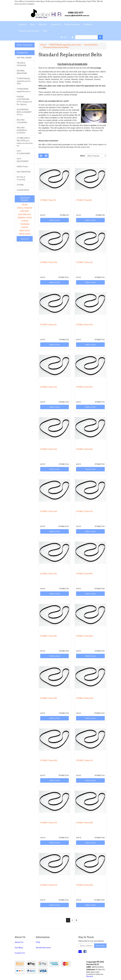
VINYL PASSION (25, 208)
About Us (43, 24)
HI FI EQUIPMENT (23, 160)
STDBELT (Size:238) (84, 823)
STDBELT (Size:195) (49, 698)
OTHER (20, 185)
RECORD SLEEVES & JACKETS (22, 130)
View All (25, 239)
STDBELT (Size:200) (85, 698)
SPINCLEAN (25, 234)
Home (43, 45)
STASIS (25, 227)
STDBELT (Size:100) (49, 262)
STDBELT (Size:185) (49, 636)
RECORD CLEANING (22, 121)
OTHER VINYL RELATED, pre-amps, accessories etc (25, 142)
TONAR (25, 221)
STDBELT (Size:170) (84, 511)
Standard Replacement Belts (56, 47)
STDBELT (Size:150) (84, 449)
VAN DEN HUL (25, 214)
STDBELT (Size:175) (49, 574)
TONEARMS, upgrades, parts (24, 90)
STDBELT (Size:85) (84, 200)
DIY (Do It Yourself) (21, 178)
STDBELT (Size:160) (49, 511)
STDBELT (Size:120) (84, 325)
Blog (32, 24)
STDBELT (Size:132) (84, 387)
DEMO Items (22, 166)
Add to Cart (55, 220)
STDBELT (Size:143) (49, 449)
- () (64, 37)
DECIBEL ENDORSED (22, 72)
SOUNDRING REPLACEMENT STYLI (24, 112)
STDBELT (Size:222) (49, 823)
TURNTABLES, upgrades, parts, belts (24, 81)
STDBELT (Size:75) (48, 200)
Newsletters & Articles (29, 31)
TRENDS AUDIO (25, 218)
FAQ (45, 31)
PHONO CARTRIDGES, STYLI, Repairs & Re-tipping (24, 100)
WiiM (25, 205)
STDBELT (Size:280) (85, 885)
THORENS (25, 224)
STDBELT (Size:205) (49, 760)
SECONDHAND (24, 172)
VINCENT (25, 211)
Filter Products (25, 45)
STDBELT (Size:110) (84, 262)
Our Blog (19, 948)
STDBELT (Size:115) (48, 325)
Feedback (88, 24)
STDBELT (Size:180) (84, 574)
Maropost (90, 976)
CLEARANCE (23, 190)
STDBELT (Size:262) (49, 885)
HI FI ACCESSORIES (23, 152)
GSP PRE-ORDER (24, 58)
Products (23, 24)
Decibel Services (72, 24)
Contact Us (56, 24)
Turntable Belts (91, 45)
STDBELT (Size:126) (49, 387)
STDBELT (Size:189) (84, 636)
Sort (82, 156)
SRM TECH (25, 231)
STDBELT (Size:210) (84, 760)
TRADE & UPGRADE (21, 64)
